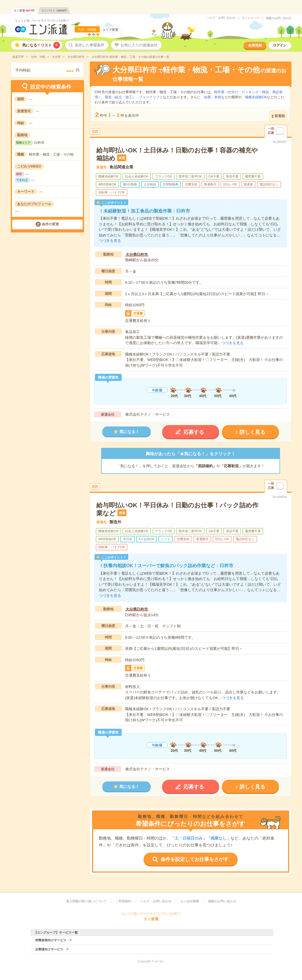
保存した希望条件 (89, 45)
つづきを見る (110, 241)
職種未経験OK (256, 97)
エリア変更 (110, 30)
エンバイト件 (54, 10)
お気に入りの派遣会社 (139, 45)
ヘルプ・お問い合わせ (221, 18)
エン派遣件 (24, 10)
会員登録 (255, 45)
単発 (218, 97)
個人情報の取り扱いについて (86, 901)
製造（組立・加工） (120, 97)
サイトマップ (250, 18)
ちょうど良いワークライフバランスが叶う (42, 21)
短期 (207, 97)
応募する (194, 432)
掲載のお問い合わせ (279, 18)
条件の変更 (50, 224)
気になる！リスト (41, 45)
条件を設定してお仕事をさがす (195, 859)
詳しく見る (252, 432)
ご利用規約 (124, 901)
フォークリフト (151, 97)
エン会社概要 (190, 901)
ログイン (280, 45)
